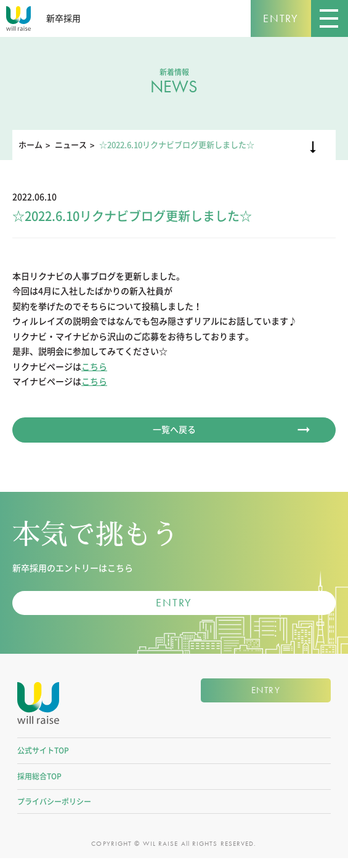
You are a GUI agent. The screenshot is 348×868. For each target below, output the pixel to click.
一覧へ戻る (174, 430)
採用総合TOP (39, 786)
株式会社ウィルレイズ (38, 710)
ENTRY (281, 18)
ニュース (71, 145)
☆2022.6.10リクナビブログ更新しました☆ (177, 145)
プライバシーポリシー (54, 811)
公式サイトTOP (43, 760)
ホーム (30, 145)
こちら (94, 367)
